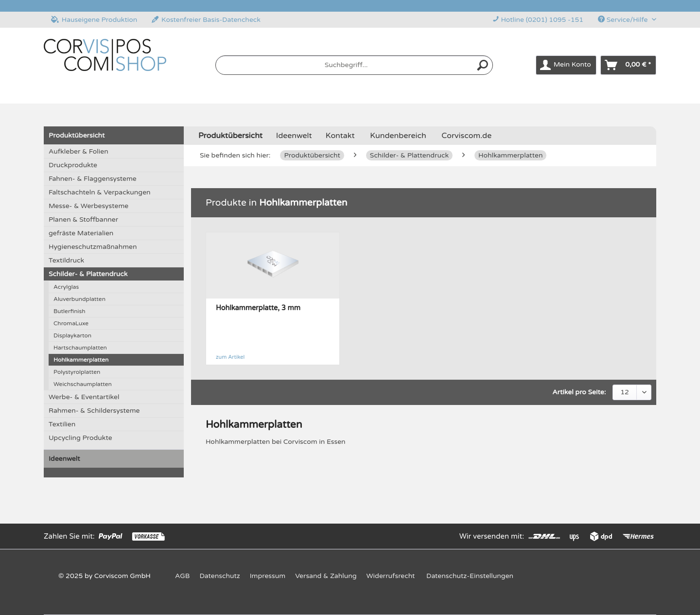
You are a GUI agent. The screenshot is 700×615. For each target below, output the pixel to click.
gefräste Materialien (81, 233)
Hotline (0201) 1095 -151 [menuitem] (538, 20)
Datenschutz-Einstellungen (470, 576)
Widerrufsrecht (391, 576)
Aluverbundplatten (79, 299)
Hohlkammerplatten (81, 360)
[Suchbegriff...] (354, 65)
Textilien (62, 424)
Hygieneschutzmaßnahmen (93, 247)
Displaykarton (72, 335)
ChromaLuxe (71, 323)
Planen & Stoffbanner (83, 220)
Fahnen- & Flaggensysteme (93, 179)
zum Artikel (230, 357)
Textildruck (66, 260)
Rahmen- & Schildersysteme (94, 411)
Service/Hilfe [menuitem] (624, 20)
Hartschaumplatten (80, 348)
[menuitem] (354, 69)
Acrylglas (66, 287)
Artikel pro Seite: (579, 392)
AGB (183, 576)
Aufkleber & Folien (79, 151)
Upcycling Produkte (80, 438)
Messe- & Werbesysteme (88, 206)
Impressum (268, 576)
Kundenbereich (398, 136)
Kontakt (340, 136)
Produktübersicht (77, 135)
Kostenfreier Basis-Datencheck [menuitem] (206, 20)
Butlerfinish (70, 311)
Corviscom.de (466, 136)
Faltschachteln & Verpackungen (100, 192)
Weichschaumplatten (83, 384)
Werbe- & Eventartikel (84, 397)
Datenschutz (219, 576)
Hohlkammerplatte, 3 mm (258, 308)
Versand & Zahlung (326, 576)
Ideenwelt (64, 459)
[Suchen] (483, 65)
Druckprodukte (73, 165)
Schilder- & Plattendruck (88, 274)
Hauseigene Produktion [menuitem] (94, 20)
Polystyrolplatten (77, 372)
